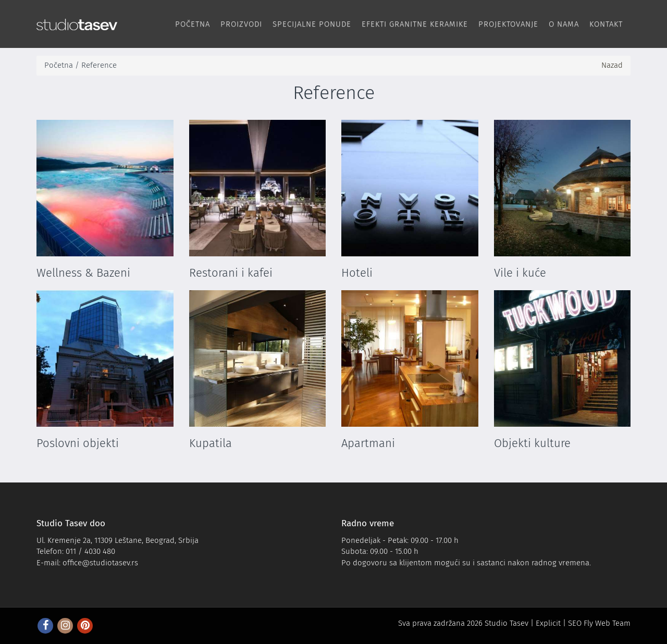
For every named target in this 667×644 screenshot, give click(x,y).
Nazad (612, 65)
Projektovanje (508, 24)
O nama (564, 24)
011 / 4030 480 (90, 551)
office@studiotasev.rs (100, 563)
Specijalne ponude (312, 24)
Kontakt (606, 24)
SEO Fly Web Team (599, 623)
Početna (193, 24)
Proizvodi (241, 24)
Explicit (548, 623)
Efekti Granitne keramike (415, 24)
